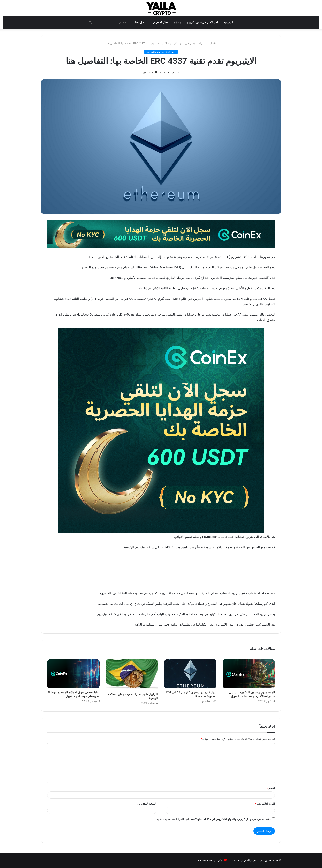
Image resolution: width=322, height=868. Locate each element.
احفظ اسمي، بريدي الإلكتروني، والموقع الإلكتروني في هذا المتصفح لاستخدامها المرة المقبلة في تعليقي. (214, 819)
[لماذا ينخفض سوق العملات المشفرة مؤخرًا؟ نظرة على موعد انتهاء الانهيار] (73, 674)
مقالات (177, 22)
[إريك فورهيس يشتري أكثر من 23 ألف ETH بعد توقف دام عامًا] (190, 674)
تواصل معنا (141, 22)
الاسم (271, 788)
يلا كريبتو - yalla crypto (211, 861)
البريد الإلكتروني (265, 804)
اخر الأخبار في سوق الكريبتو (202, 22)
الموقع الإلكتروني (147, 804)
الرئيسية (228, 22)
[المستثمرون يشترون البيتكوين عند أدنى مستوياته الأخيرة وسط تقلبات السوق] (249, 674)
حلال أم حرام (160, 22)
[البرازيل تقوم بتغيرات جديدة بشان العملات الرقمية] (132, 675)
